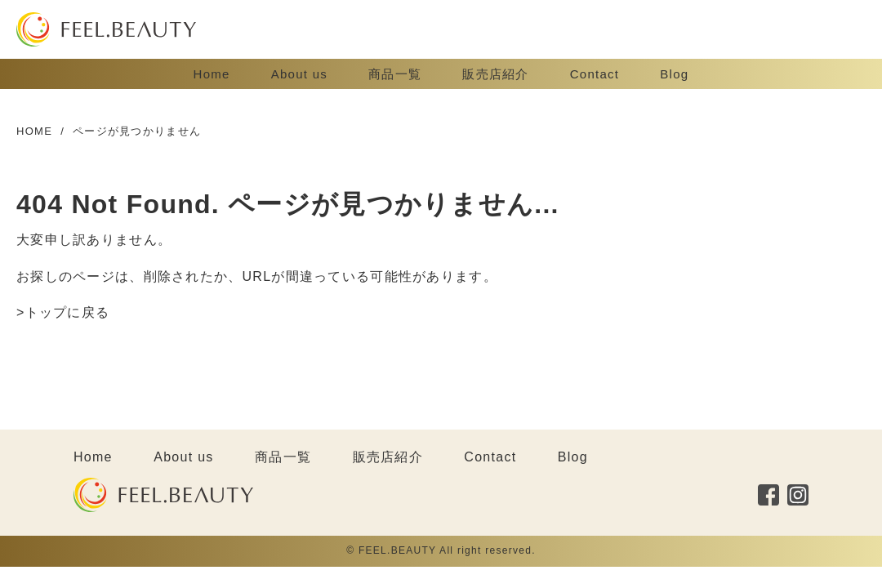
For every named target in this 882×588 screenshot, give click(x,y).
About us (299, 74)
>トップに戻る (63, 312)
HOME (34, 131)
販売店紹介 (495, 74)
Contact (595, 74)
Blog (674, 74)
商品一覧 (395, 74)
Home (212, 74)
